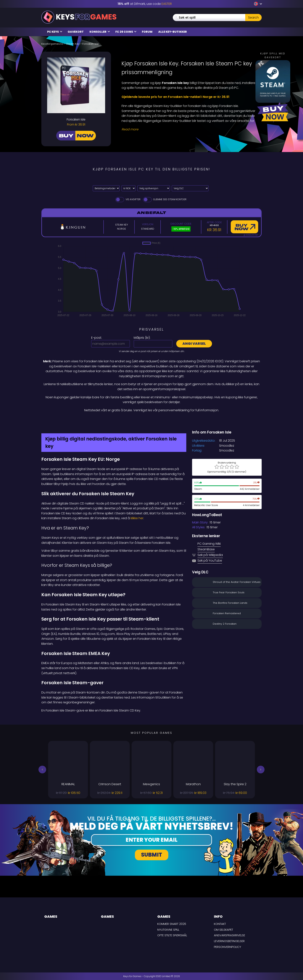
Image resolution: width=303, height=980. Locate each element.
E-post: (97, 338)
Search (253, 18)
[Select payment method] (106, 188)
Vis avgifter (128, 199)
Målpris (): (142, 338)
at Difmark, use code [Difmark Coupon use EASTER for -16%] (145, 4)
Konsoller (100, 32)
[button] (42, 770)
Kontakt (220, 924)
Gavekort (76, 32)
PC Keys (55, 32)
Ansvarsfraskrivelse (229, 935)
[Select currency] (129, 188)
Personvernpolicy (228, 947)
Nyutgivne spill (168, 930)
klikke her (137, 518)
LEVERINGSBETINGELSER (229, 941)
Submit (152, 855)
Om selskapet (223, 930)
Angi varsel (194, 343)
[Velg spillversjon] (154, 188)
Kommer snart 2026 (172, 924)
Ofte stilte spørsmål (172, 935)
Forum (147, 32)
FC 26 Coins (126, 32)
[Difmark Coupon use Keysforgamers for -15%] (151, 421)
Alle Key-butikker (173, 32)
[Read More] (189, 129)
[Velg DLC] (190, 188)
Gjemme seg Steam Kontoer (164, 199)
